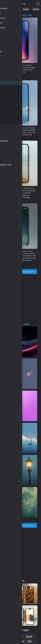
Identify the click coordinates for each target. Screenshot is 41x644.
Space (29, 636)
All (9, 9)
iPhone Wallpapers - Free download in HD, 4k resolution (14, 4)
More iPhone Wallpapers (19, 272)
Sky (30, 641)
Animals (35, 9)
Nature (16, 9)
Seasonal (20, 641)
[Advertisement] (20, 298)
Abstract (25, 9)
